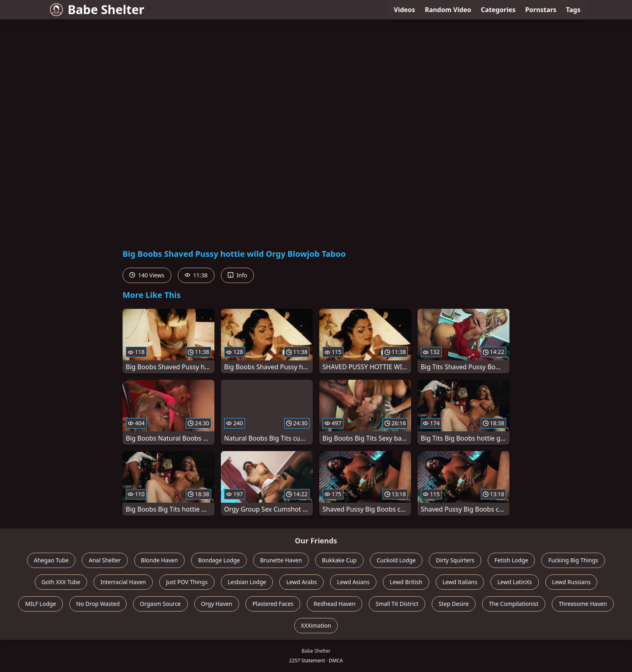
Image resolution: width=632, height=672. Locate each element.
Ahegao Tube (51, 560)
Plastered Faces (273, 604)
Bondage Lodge (219, 560)
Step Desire (454, 604)
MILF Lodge (41, 604)
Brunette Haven (281, 560)
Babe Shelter (97, 9)
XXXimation (316, 625)
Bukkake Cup (339, 560)
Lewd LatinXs (515, 582)
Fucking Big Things (573, 560)
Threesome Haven (583, 604)
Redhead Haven (335, 604)
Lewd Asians (353, 582)
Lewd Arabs (301, 582)
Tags (573, 10)
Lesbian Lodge (247, 582)
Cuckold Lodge (396, 560)
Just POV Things (187, 582)
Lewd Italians (460, 582)
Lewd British (406, 582)
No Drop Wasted (98, 604)
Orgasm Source (160, 604)
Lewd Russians (572, 582)
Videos (404, 10)
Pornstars (541, 10)
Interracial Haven (123, 582)
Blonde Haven (160, 560)
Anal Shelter (105, 560)
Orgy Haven (217, 604)
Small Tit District (397, 604)
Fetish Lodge (511, 560)
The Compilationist (514, 604)
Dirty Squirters (455, 560)
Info (237, 275)
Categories (498, 10)
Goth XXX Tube (61, 582)
